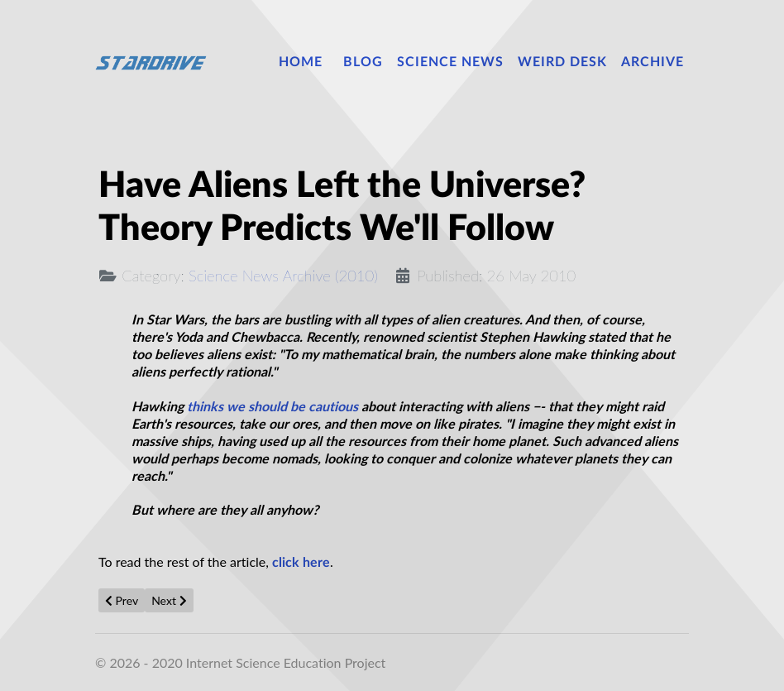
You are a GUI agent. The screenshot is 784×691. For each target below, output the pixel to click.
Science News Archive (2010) (283, 276)
